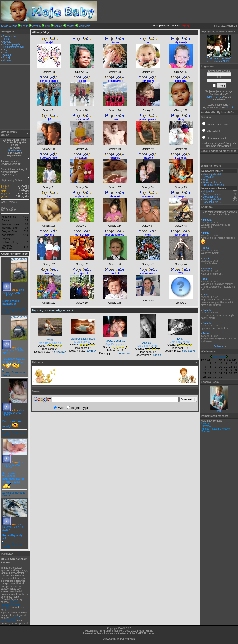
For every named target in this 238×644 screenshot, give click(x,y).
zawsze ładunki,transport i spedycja (10, 605)
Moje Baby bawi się (50, 343)
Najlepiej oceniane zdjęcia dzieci (52, 310)
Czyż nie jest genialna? (219, 59)
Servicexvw (15, 150)
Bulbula (5, 186)
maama (157, 355)
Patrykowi (206, 426)
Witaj (205, 180)
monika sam (124, 353)
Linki (48, 26)
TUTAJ (231, 107)
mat (219, 411)
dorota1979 (189, 351)
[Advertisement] (15, 98)
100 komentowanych (14, 47)
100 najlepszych (11, 44)
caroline (207, 269)
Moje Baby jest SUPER (219, 61)
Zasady (70, 26)
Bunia (4, 188)
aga (205, 279)
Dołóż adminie (210, 197)
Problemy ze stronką (214, 185)
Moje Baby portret (115, 344)
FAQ (5, 50)
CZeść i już (209, 177)
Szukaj (6, 58)
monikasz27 (59, 352)
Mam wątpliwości (212, 174)
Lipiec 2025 (219, 357)
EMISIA (91, 351)
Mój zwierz (84, 26)
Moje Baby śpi (83, 342)
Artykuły (37, 26)
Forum (25, 26)
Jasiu (206, 334)
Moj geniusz (209, 191)
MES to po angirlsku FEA (11, 619)
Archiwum (219, 347)
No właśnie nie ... (212, 202)
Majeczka (6, 194)
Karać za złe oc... (212, 194)
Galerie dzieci (10, 36)
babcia (15, 290)
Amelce (205, 423)
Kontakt (58, 26)
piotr (3, 191)
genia (4, 196)
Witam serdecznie (212, 182)
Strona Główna (9, 26)
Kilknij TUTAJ (214, 97)
